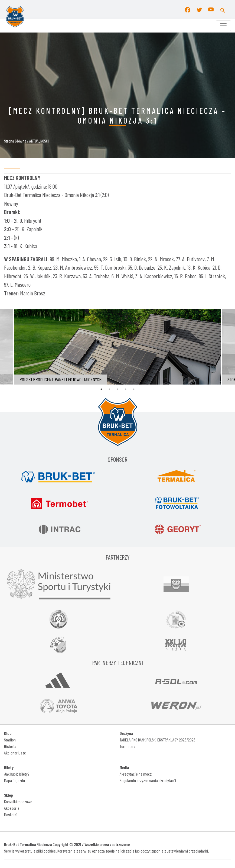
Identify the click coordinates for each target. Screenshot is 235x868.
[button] (223, 9)
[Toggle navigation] (223, 26)
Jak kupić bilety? (17, 774)
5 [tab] (134, 389)
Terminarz (128, 746)
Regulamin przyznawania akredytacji (148, 780)
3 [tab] (118, 389)
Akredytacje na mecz (136, 774)
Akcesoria (12, 808)
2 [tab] (109, 389)
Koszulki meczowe (18, 801)
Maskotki (11, 814)
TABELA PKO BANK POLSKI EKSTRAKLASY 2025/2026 (158, 740)
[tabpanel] (118, 347)
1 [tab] (101, 389)
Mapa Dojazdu (14, 780)
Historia (10, 746)
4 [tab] (126, 389)
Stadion (10, 740)
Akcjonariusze (15, 753)
